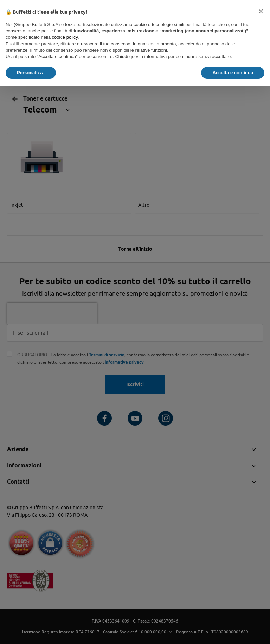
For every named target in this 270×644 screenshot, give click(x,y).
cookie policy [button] (65, 37)
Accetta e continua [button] (233, 73)
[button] (261, 11)
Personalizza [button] (31, 73)
